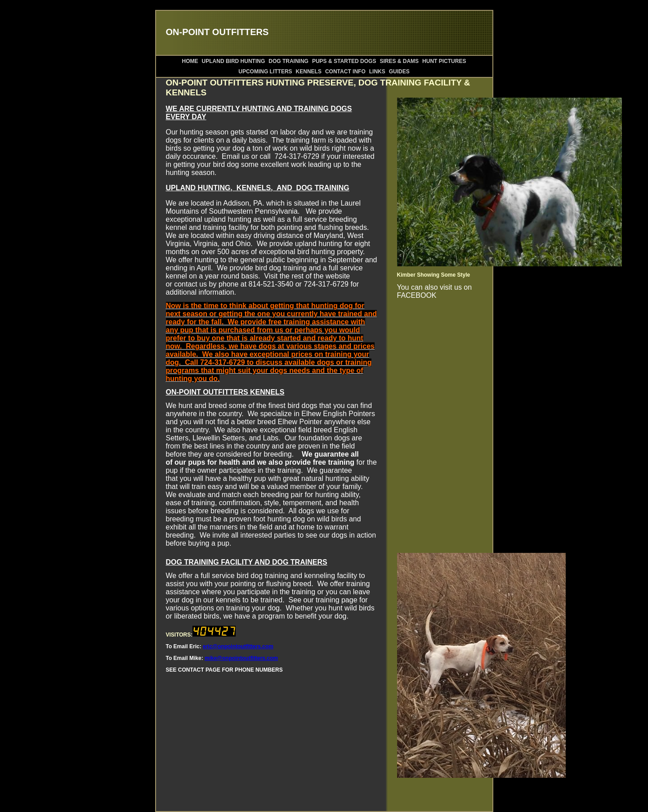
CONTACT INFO (345, 72)
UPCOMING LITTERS (265, 72)
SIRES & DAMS (399, 61)
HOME (190, 61)
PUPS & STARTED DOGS (344, 61)
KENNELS (309, 72)
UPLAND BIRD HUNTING (234, 61)
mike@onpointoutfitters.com (241, 658)
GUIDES (399, 72)
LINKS (377, 72)
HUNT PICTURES (444, 61)
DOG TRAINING (288, 61)
